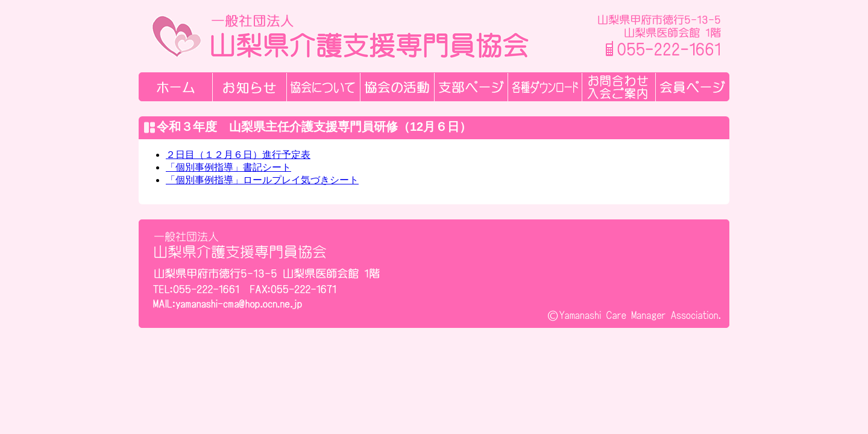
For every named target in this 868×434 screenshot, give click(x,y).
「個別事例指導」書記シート (228, 167)
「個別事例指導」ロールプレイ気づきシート (262, 180)
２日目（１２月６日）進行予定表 (238, 155)
